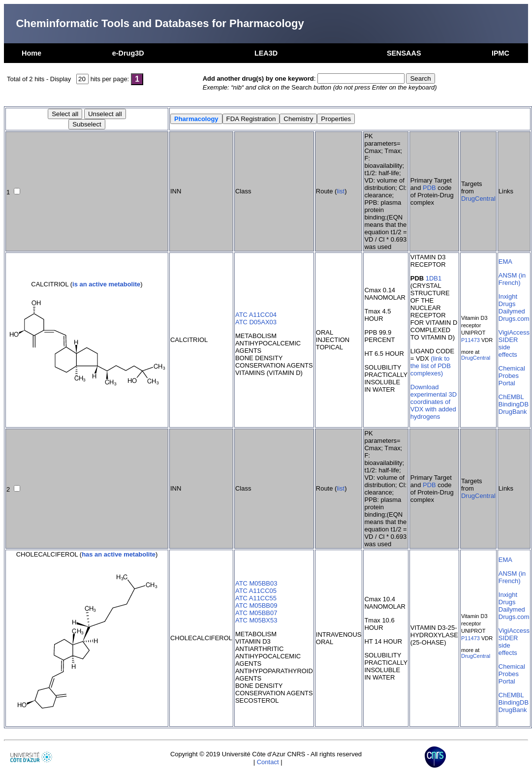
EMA (505, 262)
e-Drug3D (128, 53)
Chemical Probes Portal (512, 376)
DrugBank (513, 412)
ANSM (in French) (512, 279)
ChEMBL (511, 397)
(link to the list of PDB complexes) (431, 366)
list (341, 191)
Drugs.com (514, 319)
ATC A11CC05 (256, 591)
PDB (429, 188)
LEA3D (266, 53)
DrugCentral (478, 199)
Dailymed (512, 311)
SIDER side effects (508, 347)
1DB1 (434, 278)
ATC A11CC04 (256, 315)
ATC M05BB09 (256, 605)
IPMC (501, 53)
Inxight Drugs (508, 300)
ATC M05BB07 (256, 613)
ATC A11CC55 (256, 598)
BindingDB (514, 404)
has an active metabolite (119, 554)
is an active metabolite (106, 284)
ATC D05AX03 (256, 322)
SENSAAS (404, 53)
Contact (268, 762)
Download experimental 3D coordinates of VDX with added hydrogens (434, 402)
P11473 (470, 340)
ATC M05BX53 (256, 620)
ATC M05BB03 (256, 583)
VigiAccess (514, 332)
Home (31, 53)
